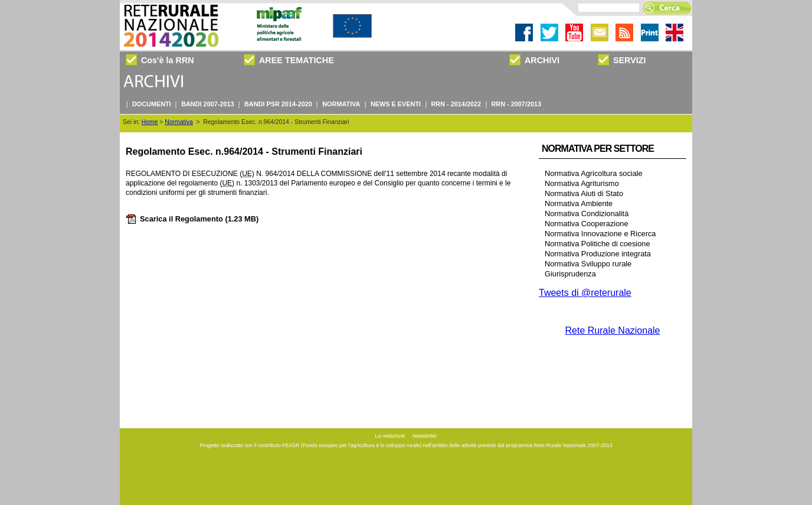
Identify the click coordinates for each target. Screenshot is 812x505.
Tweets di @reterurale (585, 293)
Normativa (179, 122)
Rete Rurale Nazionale (613, 330)
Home (150, 122)
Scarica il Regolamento (192, 219)
